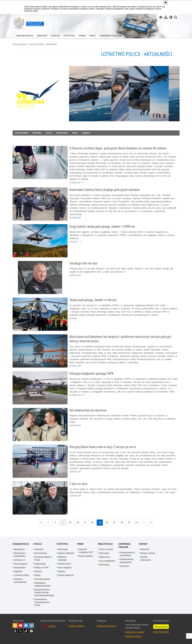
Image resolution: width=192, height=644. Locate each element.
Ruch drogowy (21, 564)
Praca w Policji (105, 544)
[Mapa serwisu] (166, 17)
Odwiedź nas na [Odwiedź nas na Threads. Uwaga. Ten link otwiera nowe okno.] (15, 631)
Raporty (62, 571)
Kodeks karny (64, 564)
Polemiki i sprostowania (20, 581)
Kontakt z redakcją (76, 626)
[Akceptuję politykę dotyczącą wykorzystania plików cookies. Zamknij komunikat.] (166, 2)
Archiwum (124, 566)
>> (150, 522)
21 (114, 522)
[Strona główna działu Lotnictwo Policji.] (40, 94)
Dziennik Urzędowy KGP (86, 551)
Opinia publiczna (66, 575)
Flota (49, 133)
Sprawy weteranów (146, 558)
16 (78, 522)
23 (129, 522)
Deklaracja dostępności (106, 626)
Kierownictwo (41, 553)
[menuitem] (25, 35)
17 (85, 522)
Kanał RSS (15, 625)
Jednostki (39, 549)
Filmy (75, 133)
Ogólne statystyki (66, 553)
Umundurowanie (42, 579)
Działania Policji (21, 544)
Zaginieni (18, 571)
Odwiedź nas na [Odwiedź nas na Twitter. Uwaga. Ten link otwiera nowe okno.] (20, 631)
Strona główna (19, 44)
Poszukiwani (20, 568)
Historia (37, 133)
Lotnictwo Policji (36, 44)
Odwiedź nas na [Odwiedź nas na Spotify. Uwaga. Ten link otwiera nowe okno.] (31, 631)
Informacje (63, 549)
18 (92, 522)
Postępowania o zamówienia (127, 554)
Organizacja (40, 564)
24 (137, 522)
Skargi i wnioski (148, 553)
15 (70, 522)
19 (100, 522)
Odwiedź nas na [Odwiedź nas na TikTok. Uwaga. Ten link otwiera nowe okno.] (26, 631)
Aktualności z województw (20, 555)
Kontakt (143, 544)
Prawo (80, 544)
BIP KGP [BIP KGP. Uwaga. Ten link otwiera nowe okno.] (52, 626)
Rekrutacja (104, 565)
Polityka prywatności (133, 636)
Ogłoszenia (104, 557)
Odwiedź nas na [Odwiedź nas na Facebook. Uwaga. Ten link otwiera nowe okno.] (26, 625)
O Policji (37, 544)
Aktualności (51, 44)
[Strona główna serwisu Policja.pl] (161, 17)
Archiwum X (20, 560)
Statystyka (62, 544)
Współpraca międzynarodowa (42, 584)
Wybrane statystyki (62, 558)
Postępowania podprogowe (126, 561)
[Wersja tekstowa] (171, 17)
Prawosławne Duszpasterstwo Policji (42, 602)
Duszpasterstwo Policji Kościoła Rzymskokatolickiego (44, 592)
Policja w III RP (42, 568)
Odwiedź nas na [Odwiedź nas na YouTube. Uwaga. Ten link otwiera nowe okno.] (20, 625)
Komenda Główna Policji (43, 558)
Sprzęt (37, 575)
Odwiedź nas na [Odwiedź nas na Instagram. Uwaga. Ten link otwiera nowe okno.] (31, 625)
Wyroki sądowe (86, 556)
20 (107, 522)
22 (122, 522)
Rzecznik (145, 549)
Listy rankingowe (107, 561)
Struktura (62, 133)
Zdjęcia (86, 133)
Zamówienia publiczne (124, 546)
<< (40, 522)
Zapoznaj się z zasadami (135, 632)
